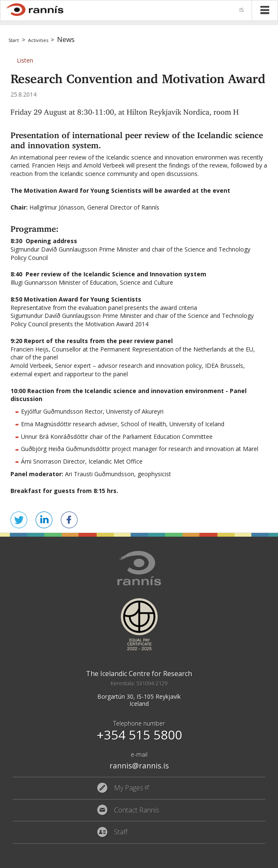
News (66, 39)
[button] (25, 60)
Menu (265, 10)
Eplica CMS (237, 860)
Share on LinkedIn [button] (44, 520)
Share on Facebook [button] (69, 520)
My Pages (129, 788)
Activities (38, 40)
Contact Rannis (137, 810)
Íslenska (243, 10)
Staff (121, 832)
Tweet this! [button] (19, 520)
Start (14, 40)
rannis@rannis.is (139, 766)
